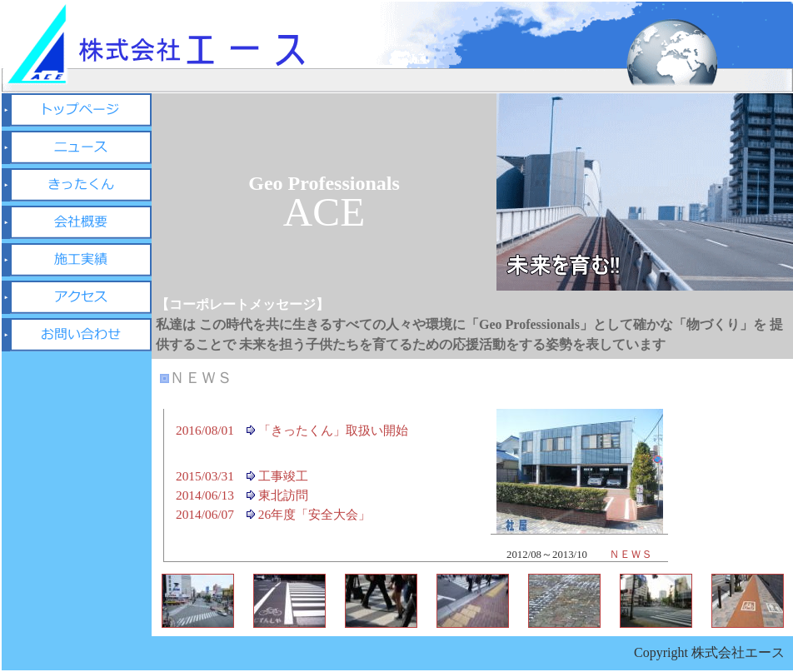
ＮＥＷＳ (631, 554)
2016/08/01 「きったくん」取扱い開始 (292, 430)
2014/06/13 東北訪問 (242, 495)
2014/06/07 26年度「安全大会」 (273, 514)
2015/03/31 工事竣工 (242, 476)
